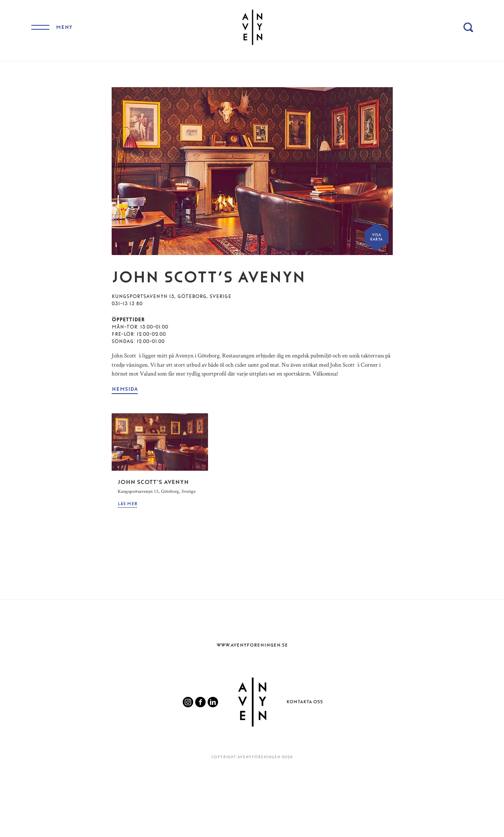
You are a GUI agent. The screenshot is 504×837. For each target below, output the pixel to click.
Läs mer (128, 504)
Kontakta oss (305, 702)
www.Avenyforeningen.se (252, 645)
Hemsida (125, 389)
